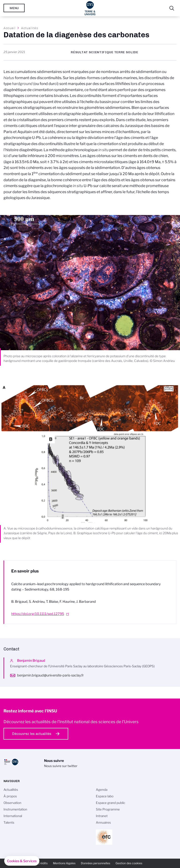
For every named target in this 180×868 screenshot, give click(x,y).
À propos (10, 796)
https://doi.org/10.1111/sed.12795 (38, 614)
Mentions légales (64, 863)
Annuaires (103, 822)
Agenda (102, 790)
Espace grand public (111, 803)
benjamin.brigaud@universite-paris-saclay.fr (50, 675)
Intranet (102, 816)
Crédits (43, 863)
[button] (22, 861)
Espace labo (105, 796)
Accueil (10, 28)
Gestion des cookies (129, 863)
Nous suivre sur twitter (61, 766)
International (13, 816)
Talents (9, 822)
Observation (12, 803)
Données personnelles (96, 863)
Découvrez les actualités (32, 734)
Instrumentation (15, 809)
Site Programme (108, 809)
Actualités (30, 28)
